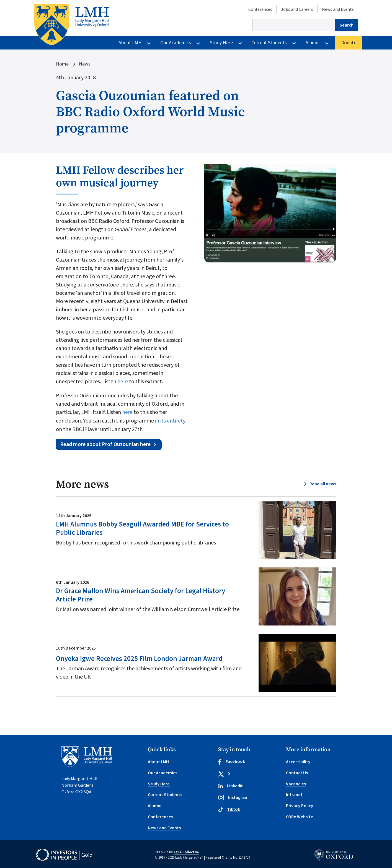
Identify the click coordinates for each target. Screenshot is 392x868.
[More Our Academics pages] (198, 43)
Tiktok (229, 809)
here (123, 382)
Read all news (323, 484)
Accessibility (298, 761)
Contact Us (297, 772)
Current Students (269, 43)
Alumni (313, 43)
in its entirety (170, 420)
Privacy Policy (300, 804)
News (85, 64)
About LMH (130, 43)
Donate (349, 43)
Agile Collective (186, 850)
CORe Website (300, 815)
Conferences (260, 9)
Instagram (233, 797)
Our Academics (176, 43)
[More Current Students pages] (294, 43)
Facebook (232, 761)
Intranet (294, 794)
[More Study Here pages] (240, 43)
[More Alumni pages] (327, 43)
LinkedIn (231, 786)
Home (62, 64)
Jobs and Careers (297, 9)
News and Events (338, 9)
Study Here (221, 43)
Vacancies (296, 783)
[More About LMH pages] (149, 43)
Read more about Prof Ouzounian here (105, 444)
